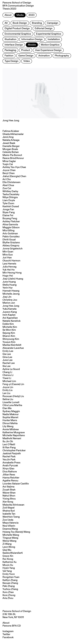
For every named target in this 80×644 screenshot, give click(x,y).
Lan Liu (6, 393)
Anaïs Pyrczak (10, 466)
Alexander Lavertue (13, 348)
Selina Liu (8, 399)
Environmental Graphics (18, 34)
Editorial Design (44, 28)
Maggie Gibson (11, 228)
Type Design (11, 61)
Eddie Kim (8, 324)
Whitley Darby (10, 191)
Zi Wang (7, 544)
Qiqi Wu (7, 550)
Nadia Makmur (11, 414)
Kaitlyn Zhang (10, 580)
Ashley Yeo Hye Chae (14, 167)
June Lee (7, 360)
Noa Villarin (9, 526)
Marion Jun (9, 303)
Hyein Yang (9, 568)
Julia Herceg (9, 267)
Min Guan (8, 252)
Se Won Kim (9, 330)
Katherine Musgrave (14, 433)
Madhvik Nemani (12, 438)
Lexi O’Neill (9, 445)
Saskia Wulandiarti (13, 553)
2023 (32, 15)
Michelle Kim (10, 327)
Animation (44, 56)
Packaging (10, 50)
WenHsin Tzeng (11, 517)
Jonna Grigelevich (12, 249)
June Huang (9, 282)
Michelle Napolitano (14, 435)
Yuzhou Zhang (10, 589)
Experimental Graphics (49, 34)
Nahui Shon (9, 496)
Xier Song (8, 502)
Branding (37, 23)
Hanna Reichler (11, 478)
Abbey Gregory (11, 246)
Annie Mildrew (11, 429)
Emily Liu (7, 390)
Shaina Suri (9, 511)
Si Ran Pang (9, 448)
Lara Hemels (9, 264)
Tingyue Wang (10, 538)
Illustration (10, 39)
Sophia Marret (10, 417)
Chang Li (7, 372)
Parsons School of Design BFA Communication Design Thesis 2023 (18, 6)
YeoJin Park (9, 460)
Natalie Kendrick (12, 321)
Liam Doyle (9, 200)
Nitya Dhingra (10, 197)
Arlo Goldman (10, 234)
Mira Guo (8, 255)
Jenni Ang (8, 137)
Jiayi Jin (7, 297)
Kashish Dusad (11, 206)
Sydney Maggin (11, 411)
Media (20, 15)
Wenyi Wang (9, 541)
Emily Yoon (9, 574)
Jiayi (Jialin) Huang (13, 279)
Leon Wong (9, 547)
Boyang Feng (10, 219)
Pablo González (11, 237)
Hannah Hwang (11, 291)
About (8, 15)
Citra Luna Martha (12, 405)
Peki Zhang (9, 586)
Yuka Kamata (9, 309)
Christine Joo (10, 300)
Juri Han (7, 258)
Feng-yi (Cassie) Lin (13, 384)
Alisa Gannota (10, 225)
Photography (62, 56)
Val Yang (7, 571)
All (6, 23)
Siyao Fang (9, 212)
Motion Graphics (50, 45)
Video (27, 61)
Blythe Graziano (11, 243)
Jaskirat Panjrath (12, 454)
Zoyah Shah (9, 490)
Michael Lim (9, 381)
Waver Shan (9, 493)
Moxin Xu (8, 565)
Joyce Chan (9, 170)
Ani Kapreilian (10, 318)
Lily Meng (8, 426)
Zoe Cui (7, 188)
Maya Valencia (10, 523)
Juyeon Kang (10, 312)
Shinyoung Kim (11, 339)
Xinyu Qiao (8, 469)
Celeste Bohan (11, 152)
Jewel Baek (9, 143)
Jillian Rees (9, 475)
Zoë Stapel (8, 508)
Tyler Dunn (8, 203)
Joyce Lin (8, 387)
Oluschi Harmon (11, 261)
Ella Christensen (11, 182)
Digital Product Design (17, 28)
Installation (54, 39)
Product (26, 50)
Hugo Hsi (8, 276)
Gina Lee (7, 357)
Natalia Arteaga (11, 140)
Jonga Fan (8, 210)
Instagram (8, 631)
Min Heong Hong (12, 273)
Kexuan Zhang (10, 583)
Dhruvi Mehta (10, 423)
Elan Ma (7, 408)
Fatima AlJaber (11, 131)
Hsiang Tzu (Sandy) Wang (16, 532)
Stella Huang (10, 285)
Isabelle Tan (9, 514)
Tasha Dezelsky (11, 194)
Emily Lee (8, 351)
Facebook (8, 637)
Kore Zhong (9, 595)
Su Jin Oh (8, 442)
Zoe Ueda (8, 520)
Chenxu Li (8, 375)
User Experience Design (48, 50)
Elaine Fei (8, 215)
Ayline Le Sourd (11, 369)
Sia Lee (7, 366)
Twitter (6, 634)
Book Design (20, 23)
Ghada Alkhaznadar (13, 134)
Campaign (52, 23)
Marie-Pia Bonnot (12, 155)
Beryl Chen (9, 173)
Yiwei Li (7, 378)
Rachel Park (9, 457)
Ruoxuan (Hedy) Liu (13, 396)
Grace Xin (8, 556)
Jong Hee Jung (11, 306)
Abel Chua (8, 185)
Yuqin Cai (8, 164)
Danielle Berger (11, 146)
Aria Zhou (8, 598)
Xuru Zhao (8, 592)
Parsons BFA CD (12, 626)
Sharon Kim (9, 336)
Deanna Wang (10, 529)
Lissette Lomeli (11, 402)
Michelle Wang (11, 535)
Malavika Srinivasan (13, 505)
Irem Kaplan (9, 315)
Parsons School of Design (17, 611)
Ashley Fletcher (11, 222)
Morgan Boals (10, 149)
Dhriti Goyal (9, 240)
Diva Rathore (10, 472)
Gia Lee (7, 354)
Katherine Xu (9, 562)
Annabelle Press (11, 463)
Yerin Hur (8, 288)
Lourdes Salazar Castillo (16, 484)
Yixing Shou (9, 499)
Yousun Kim (9, 342)
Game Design (26, 56)
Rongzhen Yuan (11, 577)
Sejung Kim (9, 333)
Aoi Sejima (8, 487)
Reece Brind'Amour (13, 158)
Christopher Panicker (14, 451)
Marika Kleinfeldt (12, 345)
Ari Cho (7, 179)
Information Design (32, 39)
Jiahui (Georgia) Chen (14, 176)
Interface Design (14, 45)
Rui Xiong (8, 559)
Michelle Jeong (11, 294)
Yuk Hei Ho (9, 270)
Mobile (32, 45)
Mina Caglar (9, 161)
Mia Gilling (8, 231)
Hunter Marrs (10, 420)
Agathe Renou (10, 481)
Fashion (9, 56)
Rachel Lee (9, 363)
